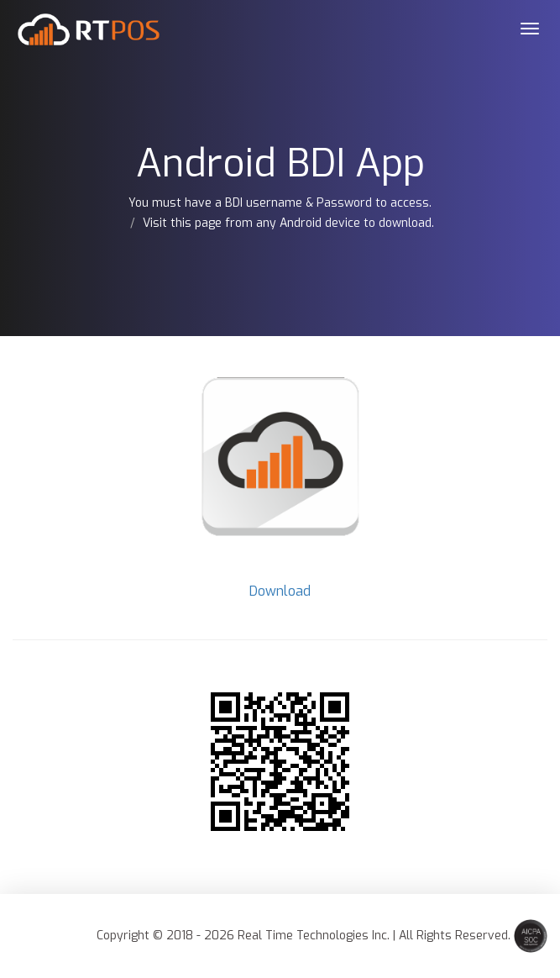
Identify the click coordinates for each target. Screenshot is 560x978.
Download (280, 591)
